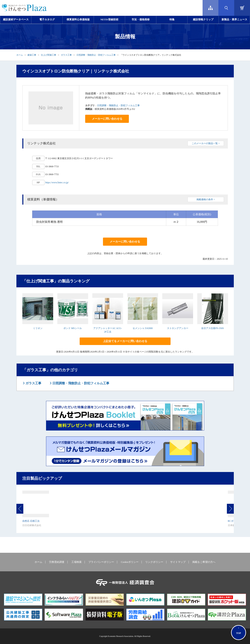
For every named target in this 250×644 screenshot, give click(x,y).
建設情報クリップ (203, 20)
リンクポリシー (154, 562)
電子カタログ (47, 20)
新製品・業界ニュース (234, 20)
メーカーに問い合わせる (107, 119)
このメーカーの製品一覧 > (206, 143)
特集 (172, 20)
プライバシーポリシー (101, 562)
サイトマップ (178, 562)
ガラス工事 (66, 55)
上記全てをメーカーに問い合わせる (125, 341)
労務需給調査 (57, 562)
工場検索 (76, 562)
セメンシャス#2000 (143, 328)
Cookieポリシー (130, 562)
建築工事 (32, 55)
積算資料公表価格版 (78, 20)
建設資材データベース (16, 20)
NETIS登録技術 (109, 20)
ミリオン (38, 328)
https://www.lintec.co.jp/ (57, 182)
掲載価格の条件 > (206, 199)
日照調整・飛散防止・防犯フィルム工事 (96, 55)
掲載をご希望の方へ (204, 562)
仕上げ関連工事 (49, 55)
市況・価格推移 (141, 20)
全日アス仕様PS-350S (212, 328)
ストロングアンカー (178, 328)
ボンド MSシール (73, 328)
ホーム (20, 55)
